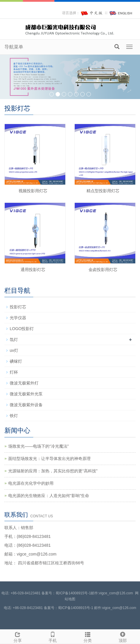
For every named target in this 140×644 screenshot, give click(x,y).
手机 (52, 636)
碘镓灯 (16, 361)
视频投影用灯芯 (33, 191)
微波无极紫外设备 (26, 405)
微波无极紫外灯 (24, 383)
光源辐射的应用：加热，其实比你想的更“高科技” (53, 471)
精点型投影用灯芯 (103, 191)
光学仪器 (18, 318)
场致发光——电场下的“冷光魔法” (38, 446)
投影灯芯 (18, 307)
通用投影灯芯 (33, 270)
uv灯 (14, 350)
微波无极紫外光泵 (26, 394)
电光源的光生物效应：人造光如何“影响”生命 (49, 496)
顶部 (122, 636)
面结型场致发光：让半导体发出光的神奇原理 (49, 459)
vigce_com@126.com (119, 608)
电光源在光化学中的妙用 (31, 483)
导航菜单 (14, 47)
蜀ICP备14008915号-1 (73, 593)
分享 (17, 636)
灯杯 (14, 372)
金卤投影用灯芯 (103, 270)
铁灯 (14, 416)
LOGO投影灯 (22, 329)
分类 (87, 636)
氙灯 (14, 339)
